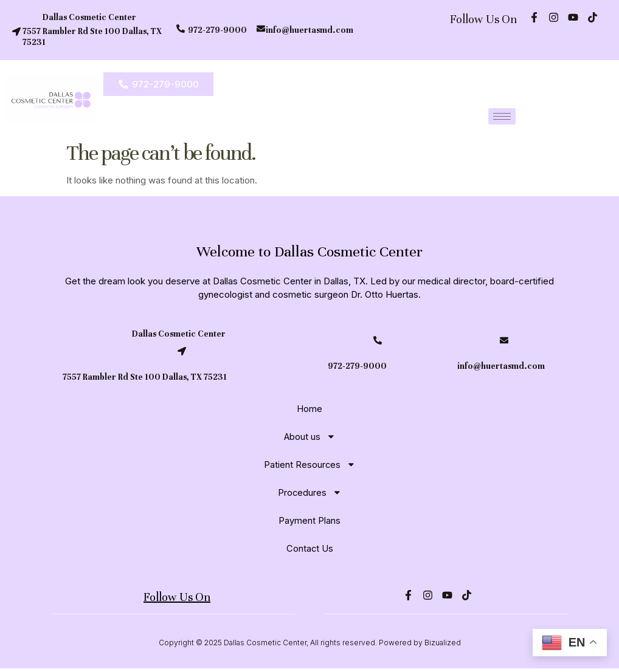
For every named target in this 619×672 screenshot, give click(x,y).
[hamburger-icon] (502, 116)
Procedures (309, 492)
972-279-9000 (217, 30)
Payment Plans (309, 520)
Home (309, 409)
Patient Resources (309, 465)
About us (309, 437)
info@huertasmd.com (309, 30)
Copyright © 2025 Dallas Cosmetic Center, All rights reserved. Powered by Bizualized (310, 647)
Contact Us (309, 548)
